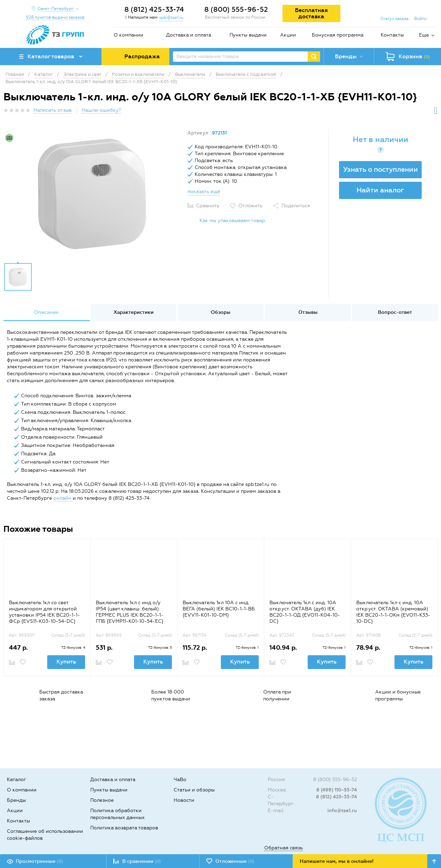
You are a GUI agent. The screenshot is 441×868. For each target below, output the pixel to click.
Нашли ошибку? (101, 110)
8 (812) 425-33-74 (154, 9)
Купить (66, 662)
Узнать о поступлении (381, 169)
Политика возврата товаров (124, 828)
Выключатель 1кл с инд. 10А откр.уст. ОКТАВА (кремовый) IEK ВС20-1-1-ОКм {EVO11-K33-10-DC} (393, 612)
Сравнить (208, 206)
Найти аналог (380, 190)
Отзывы (308, 312)
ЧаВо (180, 780)
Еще (424, 35)
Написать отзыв (53, 110)
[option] (93, 194)
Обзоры (221, 312)
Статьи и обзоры (194, 790)
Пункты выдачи (248, 35)
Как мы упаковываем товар (232, 221)
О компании (129, 35)
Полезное (102, 800)
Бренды (16, 800)
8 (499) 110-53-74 (337, 790)
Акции (288, 35)
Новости (184, 800)
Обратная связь (284, 848)
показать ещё (204, 192)
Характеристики (134, 312)
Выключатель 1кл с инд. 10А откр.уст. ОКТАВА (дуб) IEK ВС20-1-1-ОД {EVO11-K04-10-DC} (305, 612)
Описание (46, 312)
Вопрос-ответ (395, 312)
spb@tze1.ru (171, 18)
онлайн (62, 498)
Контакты (392, 35)
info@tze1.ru (342, 811)
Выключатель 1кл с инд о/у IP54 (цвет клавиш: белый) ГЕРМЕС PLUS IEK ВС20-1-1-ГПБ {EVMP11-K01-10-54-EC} (130, 612)
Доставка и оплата (189, 35)
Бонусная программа (338, 35)
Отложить (250, 206)
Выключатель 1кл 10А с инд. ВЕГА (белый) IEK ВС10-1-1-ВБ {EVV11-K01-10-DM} (219, 609)
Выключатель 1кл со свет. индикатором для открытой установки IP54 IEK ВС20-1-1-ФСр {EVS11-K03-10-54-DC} (44, 612)
